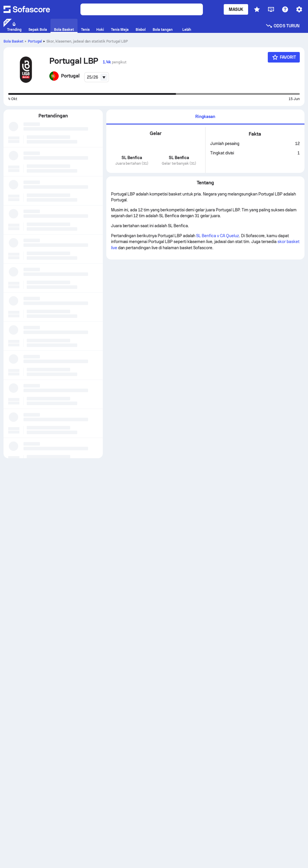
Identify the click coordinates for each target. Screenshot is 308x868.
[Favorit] (284, 57)
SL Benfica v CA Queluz (217, 236)
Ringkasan (205, 117)
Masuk (236, 9)
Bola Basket (14, 41)
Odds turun (282, 26)
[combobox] (97, 77)
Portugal (35, 41)
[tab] (205, 117)
